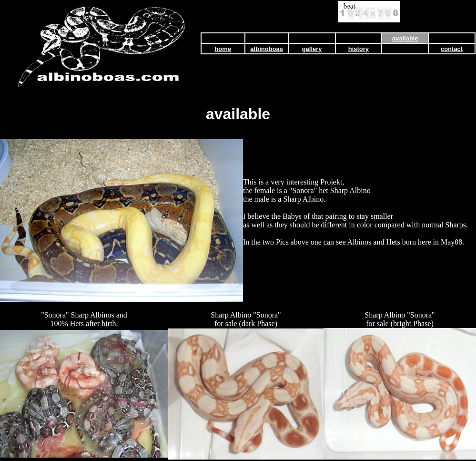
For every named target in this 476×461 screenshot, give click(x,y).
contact (452, 49)
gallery (312, 49)
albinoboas (267, 49)
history (359, 49)
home (223, 49)
